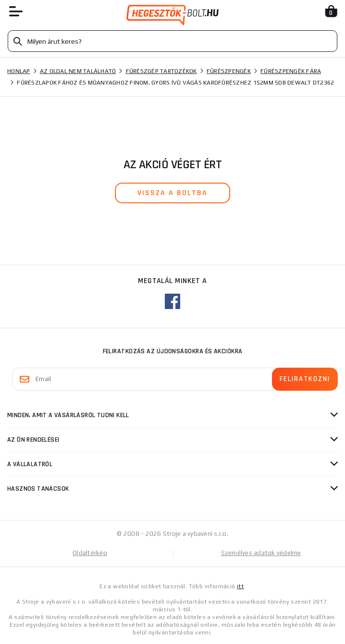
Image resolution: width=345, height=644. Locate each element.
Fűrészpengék (229, 71)
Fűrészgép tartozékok (161, 71)
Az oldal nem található (78, 71)
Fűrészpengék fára (291, 71)
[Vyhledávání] (172, 41)
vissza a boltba (172, 193)
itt (240, 586)
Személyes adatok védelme (261, 553)
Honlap (19, 71)
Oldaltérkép (90, 553)
